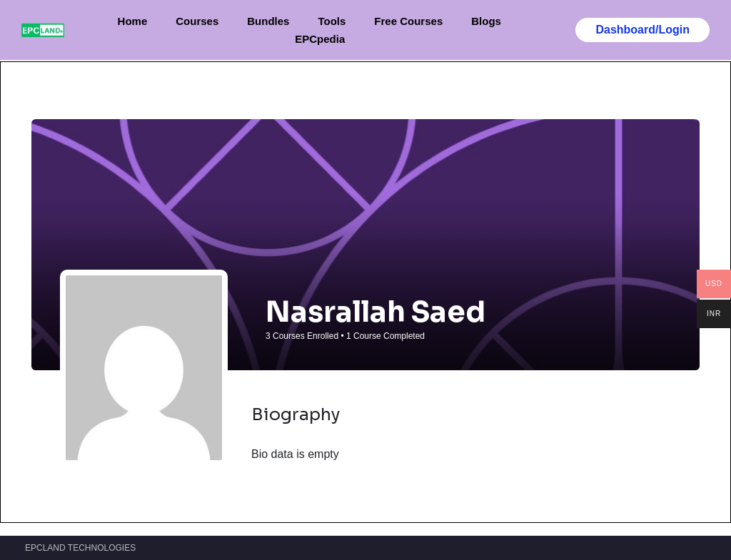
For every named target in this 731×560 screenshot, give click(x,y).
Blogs (486, 21)
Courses (197, 21)
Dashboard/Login (642, 30)
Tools (332, 21)
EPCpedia (320, 39)
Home (133, 21)
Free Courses (408, 21)
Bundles (268, 21)
